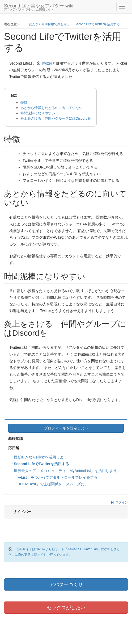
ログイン (119, 502)
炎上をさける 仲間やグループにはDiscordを (56, 118)
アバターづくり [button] (66, 584)
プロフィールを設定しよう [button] (66, 428)
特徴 (24, 103)
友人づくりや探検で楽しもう (49, 24)
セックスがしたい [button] (66, 608)
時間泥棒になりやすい (38, 113)
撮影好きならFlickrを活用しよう (41, 457)
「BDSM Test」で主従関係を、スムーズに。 (51, 484)
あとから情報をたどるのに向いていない (52, 108)
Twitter (47, 63)
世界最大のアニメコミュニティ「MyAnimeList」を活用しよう (65, 471)
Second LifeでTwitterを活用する (97, 24)
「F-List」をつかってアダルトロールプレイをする (56, 477)
